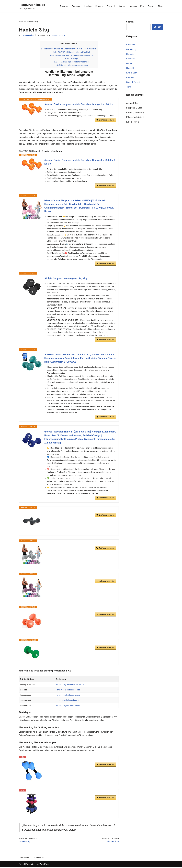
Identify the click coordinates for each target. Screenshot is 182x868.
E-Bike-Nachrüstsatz (135, 117)
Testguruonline (28, 35)
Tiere (160, 6)
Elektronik (111, 6)
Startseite (23, 21)
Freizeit (151, 6)
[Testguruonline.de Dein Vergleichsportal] (32, 6)
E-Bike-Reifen (133, 122)
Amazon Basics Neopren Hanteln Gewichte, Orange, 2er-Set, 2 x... (80, 105)
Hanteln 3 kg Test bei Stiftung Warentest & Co (72, 55)
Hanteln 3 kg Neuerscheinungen (72, 65)
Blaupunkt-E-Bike (134, 108)
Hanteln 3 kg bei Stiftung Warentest (72, 62)
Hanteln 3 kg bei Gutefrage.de (68, 701)
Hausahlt (133, 6)
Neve (21, 865)
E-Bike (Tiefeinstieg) (135, 113)
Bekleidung (131, 49)
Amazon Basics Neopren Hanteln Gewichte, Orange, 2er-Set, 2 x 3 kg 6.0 (80, 162)
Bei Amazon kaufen (107, 120)
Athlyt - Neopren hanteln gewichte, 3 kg (66, 279)
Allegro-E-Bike (133, 103)
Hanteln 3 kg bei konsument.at (68, 695)
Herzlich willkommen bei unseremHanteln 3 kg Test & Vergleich (69, 49)
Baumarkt (76, 6)
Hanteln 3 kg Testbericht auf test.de (70, 685)
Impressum (24, 858)
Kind (142, 6)
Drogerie (99, 6)
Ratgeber (64, 6)
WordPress (44, 865)
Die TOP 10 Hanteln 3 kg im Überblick (72, 52)
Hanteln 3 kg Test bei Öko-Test (68, 690)
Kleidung (88, 6)
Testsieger (72, 59)
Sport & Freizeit (59, 35)
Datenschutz (39, 858)
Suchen (157, 27)
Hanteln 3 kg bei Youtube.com (68, 706)
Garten (122, 6)
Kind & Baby (132, 73)
